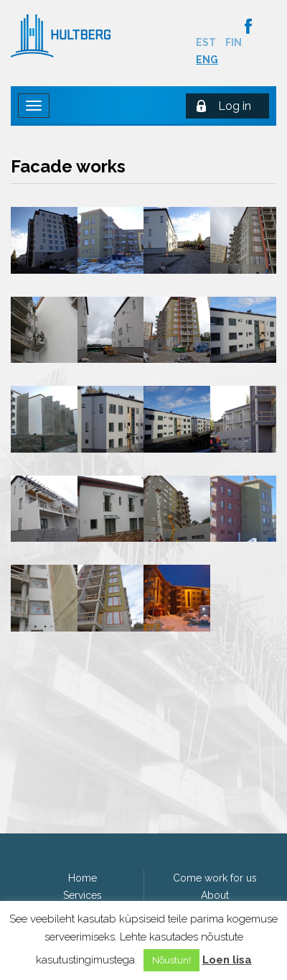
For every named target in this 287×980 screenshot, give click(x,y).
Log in (235, 106)
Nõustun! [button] (171, 960)
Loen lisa (227, 960)
